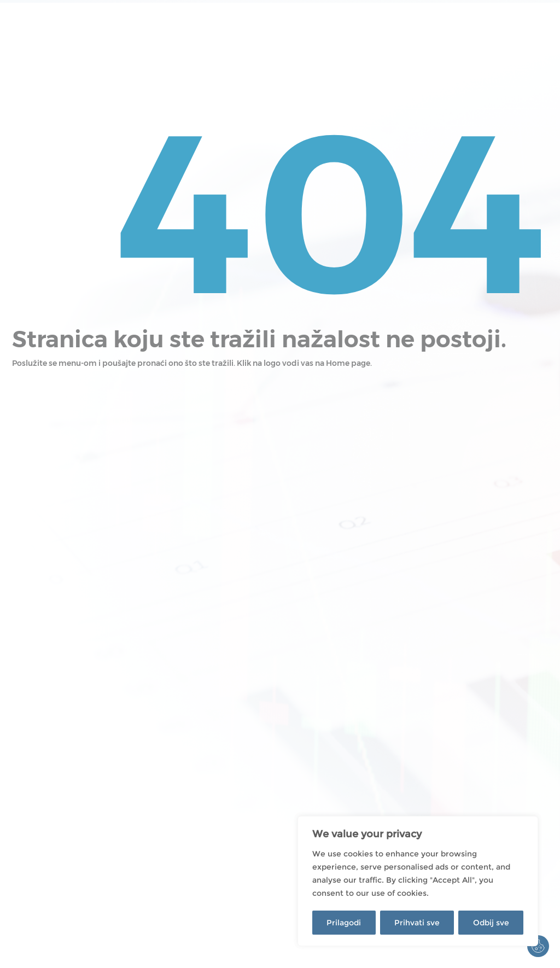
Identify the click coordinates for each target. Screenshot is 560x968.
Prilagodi (344, 923)
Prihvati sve (417, 923)
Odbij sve (491, 923)
